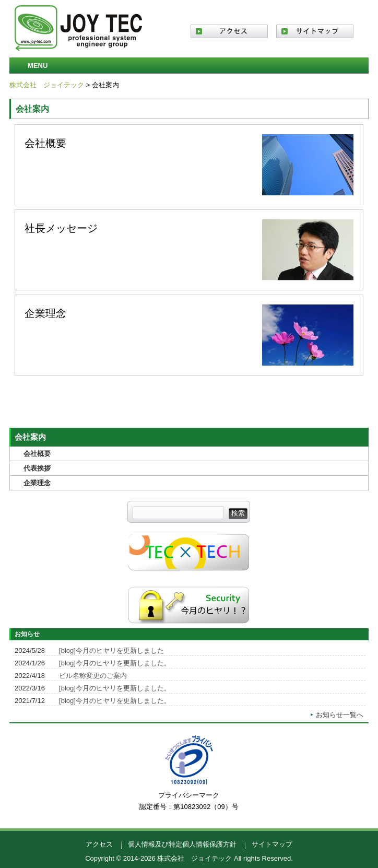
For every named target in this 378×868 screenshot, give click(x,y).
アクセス (99, 844)
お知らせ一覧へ (340, 715)
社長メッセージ (189, 250)
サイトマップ (272, 844)
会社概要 (189, 165)
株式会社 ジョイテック (47, 85)
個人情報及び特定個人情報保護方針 (182, 844)
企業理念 (189, 335)
